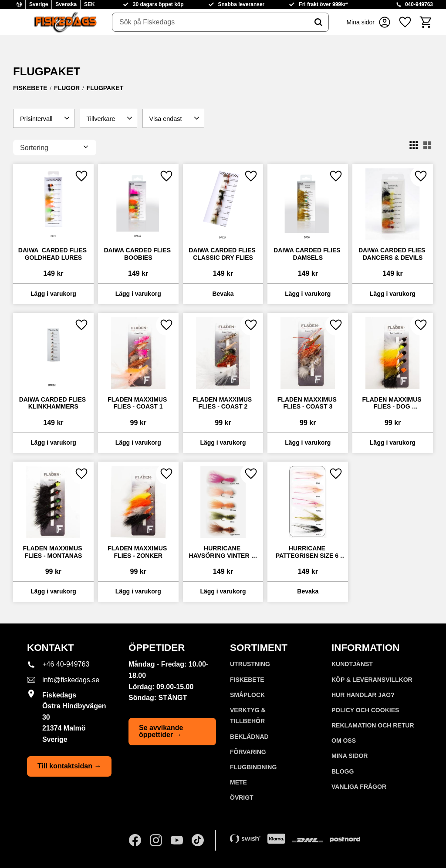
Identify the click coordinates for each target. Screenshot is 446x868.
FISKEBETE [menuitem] (247, 680)
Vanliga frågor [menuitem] (359, 787)
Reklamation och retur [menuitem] (373, 725)
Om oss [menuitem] (344, 741)
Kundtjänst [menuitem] (352, 664)
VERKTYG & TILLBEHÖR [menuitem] (248, 716)
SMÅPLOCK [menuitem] (247, 695)
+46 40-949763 (66, 664)
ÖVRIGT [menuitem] (242, 798)
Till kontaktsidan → (69, 766)
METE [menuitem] (238, 782)
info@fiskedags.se (71, 680)
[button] (405, 22)
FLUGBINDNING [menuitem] (253, 767)
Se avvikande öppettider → (161, 731)
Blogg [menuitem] (343, 771)
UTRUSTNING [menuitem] (250, 664)
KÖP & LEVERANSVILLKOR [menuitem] (372, 680)
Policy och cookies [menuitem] (365, 710)
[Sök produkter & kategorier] (210, 22)
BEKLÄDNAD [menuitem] (249, 737)
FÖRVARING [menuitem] (248, 752)
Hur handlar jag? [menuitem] (363, 695)
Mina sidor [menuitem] (350, 756)
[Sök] (318, 22)
